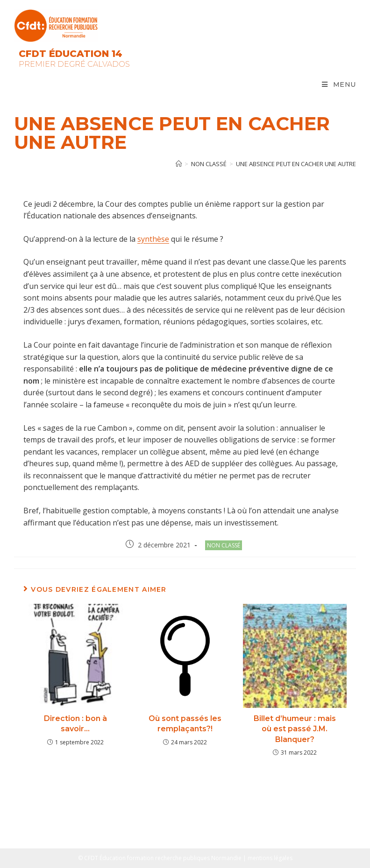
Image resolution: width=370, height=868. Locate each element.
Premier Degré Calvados (74, 64)
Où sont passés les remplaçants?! (185, 724)
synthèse (153, 239)
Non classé (224, 545)
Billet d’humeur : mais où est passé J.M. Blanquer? (295, 729)
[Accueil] (179, 164)
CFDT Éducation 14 (71, 54)
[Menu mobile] (339, 84)
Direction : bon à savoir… (75, 724)
